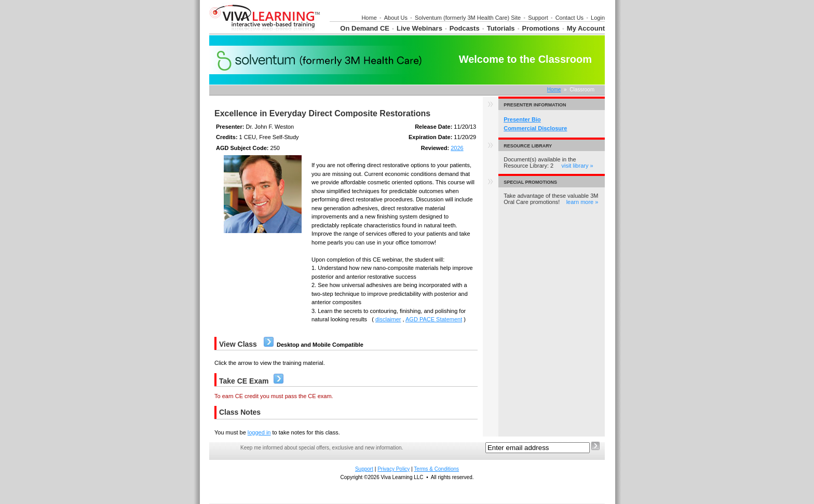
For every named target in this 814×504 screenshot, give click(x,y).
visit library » (577, 166)
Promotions (541, 28)
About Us (396, 18)
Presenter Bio (522, 119)
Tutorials (501, 28)
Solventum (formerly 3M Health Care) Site (468, 18)
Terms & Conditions (436, 469)
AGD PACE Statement (434, 319)
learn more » (582, 202)
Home (369, 18)
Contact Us (569, 18)
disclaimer (388, 319)
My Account (586, 28)
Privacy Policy (394, 469)
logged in (259, 432)
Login (598, 18)
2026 (457, 148)
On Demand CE (365, 28)
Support (538, 18)
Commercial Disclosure (535, 128)
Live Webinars (419, 28)
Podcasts (465, 28)
